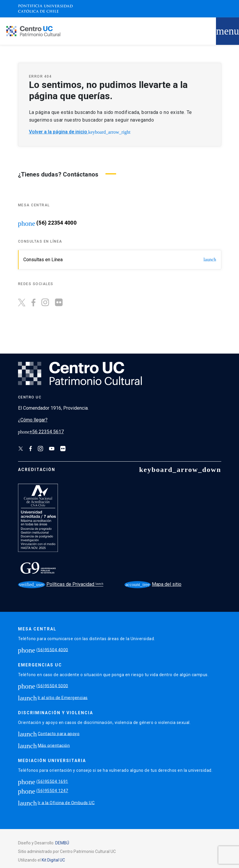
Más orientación (54, 745)
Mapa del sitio (153, 584)
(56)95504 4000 (52, 650)
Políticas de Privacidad (57, 585)
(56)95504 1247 (52, 791)
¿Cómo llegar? (33, 420)
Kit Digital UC (53, 860)
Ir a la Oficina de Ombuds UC (66, 802)
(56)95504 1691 (52, 781)
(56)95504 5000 (52, 686)
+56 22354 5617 (41, 432)
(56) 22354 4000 (56, 223)
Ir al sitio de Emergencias (63, 697)
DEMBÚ (62, 843)
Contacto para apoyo (59, 733)
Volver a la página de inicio (80, 132)
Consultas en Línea (120, 260)
